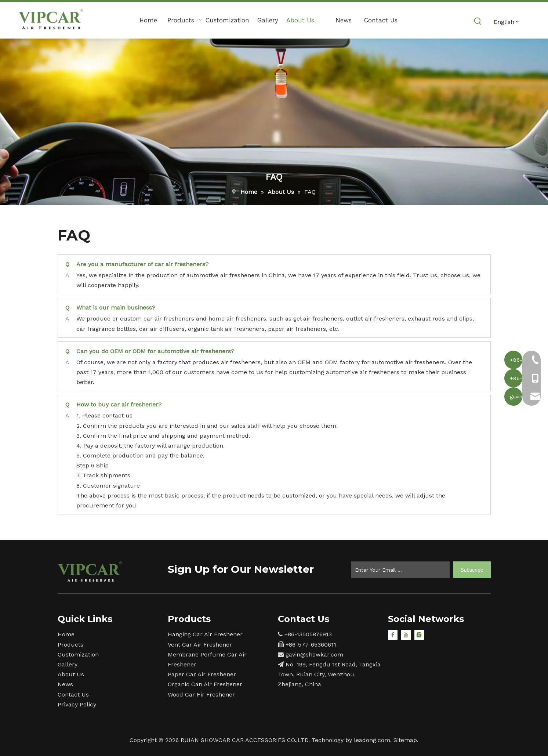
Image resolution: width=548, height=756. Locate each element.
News (65, 684)
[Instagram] (419, 635)
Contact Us (73, 694)
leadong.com (372, 740)
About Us (71, 674)
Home (66, 634)
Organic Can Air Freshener (205, 684)
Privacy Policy (77, 704)
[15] (90, 571)
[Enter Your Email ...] (400, 570)
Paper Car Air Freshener (202, 674)
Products (70, 645)
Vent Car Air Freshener (200, 645)
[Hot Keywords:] (478, 21)
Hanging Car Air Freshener (205, 634)
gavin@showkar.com (314, 654)
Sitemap (405, 740)
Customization (78, 654)
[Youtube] (406, 635)
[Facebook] (393, 635)
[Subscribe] (472, 570)
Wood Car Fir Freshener (201, 694)
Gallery (68, 664)
